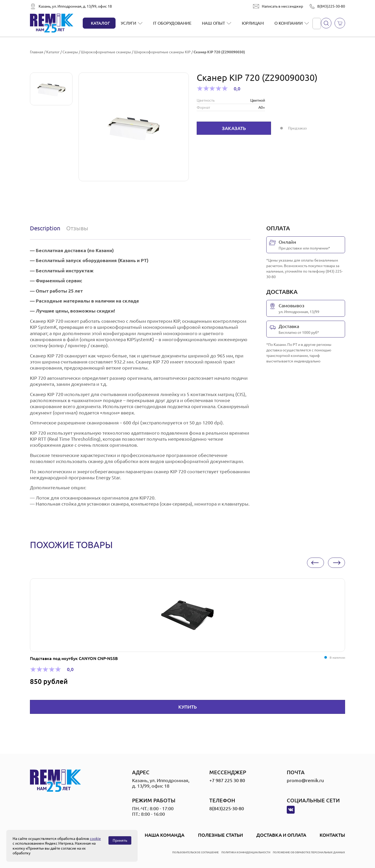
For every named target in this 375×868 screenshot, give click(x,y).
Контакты (332, 835)
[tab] (46, 228)
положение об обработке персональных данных (309, 852)
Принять (120, 840)
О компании (289, 23)
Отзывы (77, 228)
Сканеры (70, 52)
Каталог (100, 23)
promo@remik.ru (305, 780)
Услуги (129, 23)
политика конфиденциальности (246, 852)
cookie (95, 839)
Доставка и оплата (281, 835)
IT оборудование (172, 23)
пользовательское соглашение (196, 852)
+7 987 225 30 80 (227, 780)
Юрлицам (253, 23)
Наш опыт (213, 23)
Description (45, 228)
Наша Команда (165, 835)
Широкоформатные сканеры (106, 52)
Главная (37, 52)
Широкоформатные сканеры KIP (162, 52)
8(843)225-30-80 (331, 6)
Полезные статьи (220, 835)
